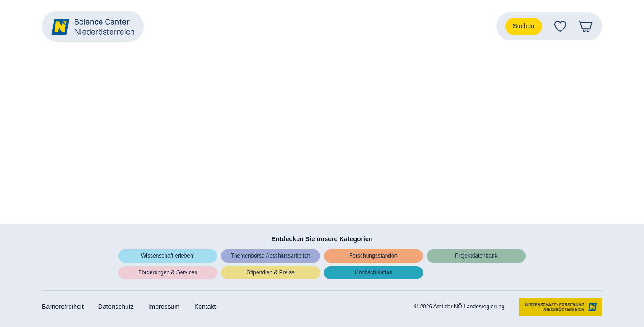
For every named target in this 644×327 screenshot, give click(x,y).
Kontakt (205, 307)
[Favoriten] (560, 26)
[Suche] (524, 26)
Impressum (164, 307)
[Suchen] (524, 26)
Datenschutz (116, 307)
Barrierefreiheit (63, 307)
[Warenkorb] (586, 26)
